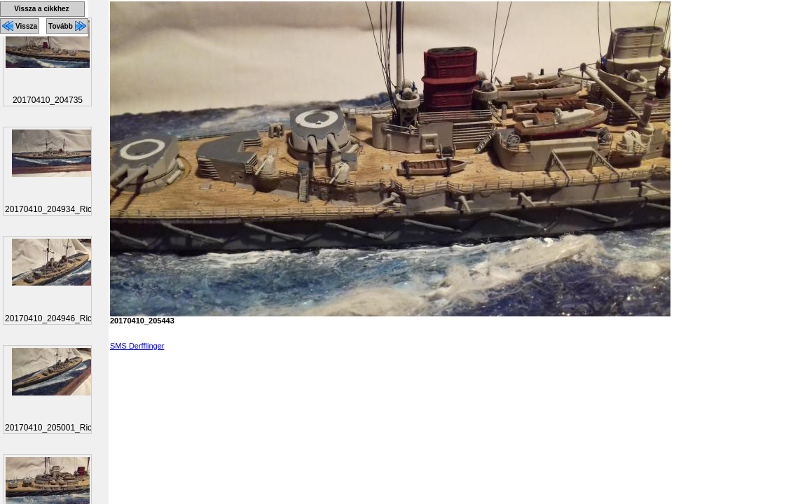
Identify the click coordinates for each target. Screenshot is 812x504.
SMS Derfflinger (137, 346)
